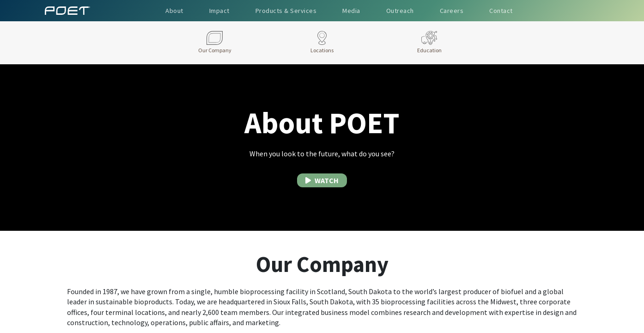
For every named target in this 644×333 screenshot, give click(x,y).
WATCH (322, 180)
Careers (452, 11)
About (174, 11)
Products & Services (286, 11)
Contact (501, 11)
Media (351, 11)
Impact (219, 11)
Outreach (400, 11)
